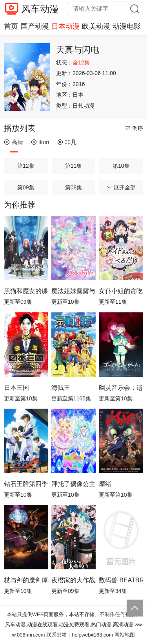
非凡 (67, 142)
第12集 (26, 166)
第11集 (74, 166)
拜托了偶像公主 (73, 484)
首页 (11, 26)
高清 (14, 142)
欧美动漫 (96, 26)
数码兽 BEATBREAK (121, 580)
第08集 (74, 187)
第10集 (121, 166)
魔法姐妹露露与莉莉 (73, 291)
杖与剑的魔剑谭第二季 (26, 580)
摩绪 (105, 484)
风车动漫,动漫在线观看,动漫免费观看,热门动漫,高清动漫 (69, 625)
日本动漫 (65, 26)
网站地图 (125, 635)
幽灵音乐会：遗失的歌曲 (121, 388)
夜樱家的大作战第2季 (73, 580)
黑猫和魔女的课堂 (26, 291)
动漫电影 (127, 26)
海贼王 (61, 388)
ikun (40, 142)
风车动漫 (40, 9)
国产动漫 (35, 26)
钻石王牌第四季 (26, 484)
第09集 (26, 187)
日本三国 (16, 388)
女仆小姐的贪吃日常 (121, 291)
